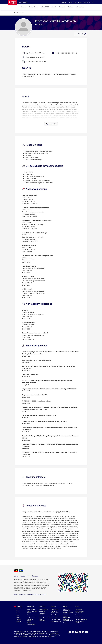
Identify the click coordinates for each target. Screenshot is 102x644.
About (54, 7)
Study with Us (31, 606)
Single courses (31, 615)
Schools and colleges (81, 619)
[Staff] (75, 2)
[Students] (64, 2)
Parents (29, 622)
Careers (19, 619)
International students (30, 620)
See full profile (80, 34)
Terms (34, 632)
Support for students (42, 614)
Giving (65, 623)
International (80, 7)
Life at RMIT (45, 7)
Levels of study (31, 609)
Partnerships (54, 615)
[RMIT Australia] (23, 2)
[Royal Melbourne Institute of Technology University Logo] (12, 3)
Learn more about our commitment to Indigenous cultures (31, 594)
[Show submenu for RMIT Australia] (29, 2)
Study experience (44, 609)
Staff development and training (68, 613)
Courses (23, 7)
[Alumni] (70, 2)
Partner (70, 7)
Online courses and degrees (32, 612)
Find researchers (55, 619)
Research (62, 7)
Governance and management (80, 612)
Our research (55, 609)
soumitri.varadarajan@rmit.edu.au (36, 62)
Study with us (33, 7)
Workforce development (67, 610)
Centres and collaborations (55, 612)
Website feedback (53, 632)
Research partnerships (66, 617)
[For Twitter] (73, 632)
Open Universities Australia (41, 635)
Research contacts (56, 621)
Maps (18, 617)
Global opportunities (44, 617)
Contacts (19, 621)
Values (77, 615)
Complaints (17, 633)
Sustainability (79, 617)
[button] (93, 2)
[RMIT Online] (87, 2)
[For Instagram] (76, 632)
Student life (42, 611)
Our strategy (79, 609)
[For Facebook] (70, 632)
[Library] (80, 2)
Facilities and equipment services (68, 620)
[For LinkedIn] (80, 632)
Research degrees (56, 617)
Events (18, 613)
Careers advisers (31, 625)
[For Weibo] (86, 632)
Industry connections (42, 620)
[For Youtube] (83, 632)
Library (18, 615)
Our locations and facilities (80, 622)
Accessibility (45, 632)
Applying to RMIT (31, 617)
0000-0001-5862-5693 (68, 53)
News (18, 611)
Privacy (39, 632)
